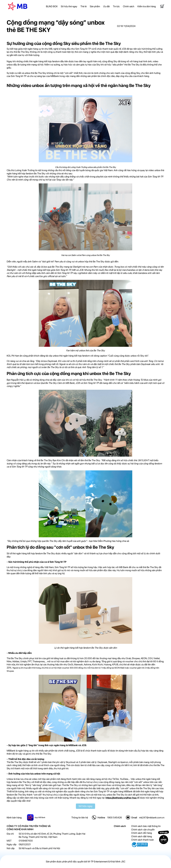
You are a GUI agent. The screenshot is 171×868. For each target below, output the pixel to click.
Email (134, 817)
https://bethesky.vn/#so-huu (121, 798)
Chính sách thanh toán (142, 840)
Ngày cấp (12, 844)
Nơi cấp (11, 848)
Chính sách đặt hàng (142, 836)
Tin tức (116, 6)
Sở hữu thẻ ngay (69, 6)
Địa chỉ (10, 834)
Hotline (101, 817)
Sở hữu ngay (85, 806)
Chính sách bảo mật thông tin (146, 826)
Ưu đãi (106, 6)
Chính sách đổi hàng (142, 833)
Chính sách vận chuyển (143, 830)
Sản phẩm (95, 6)
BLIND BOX (52, 6)
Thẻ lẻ (83, 6)
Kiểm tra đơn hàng (147, 6)
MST (9, 841)
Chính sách (129, 6)
